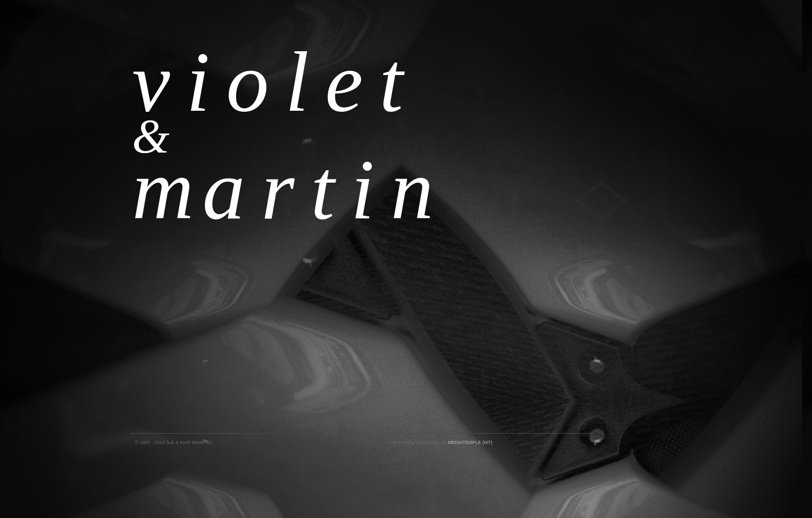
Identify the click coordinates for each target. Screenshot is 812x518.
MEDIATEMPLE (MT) (470, 442)
